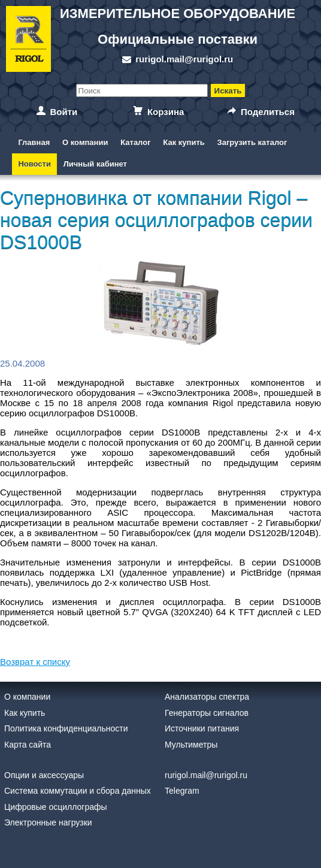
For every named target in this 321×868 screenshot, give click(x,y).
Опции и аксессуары (44, 775)
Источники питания (202, 728)
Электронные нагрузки (48, 822)
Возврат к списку (35, 662)
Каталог (135, 142)
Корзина (166, 112)
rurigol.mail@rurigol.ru (184, 59)
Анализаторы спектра (207, 697)
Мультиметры (191, 745)
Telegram (182, 791)
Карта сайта (28, 745)
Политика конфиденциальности (66, 728)
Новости (34, 164)
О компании (85, 142)
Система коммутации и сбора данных (78, 791)
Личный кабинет (95, 164)
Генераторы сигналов (207, 713)
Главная (34, 142)
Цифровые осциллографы (56, 807)
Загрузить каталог (252, 142)
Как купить (184, 142)
